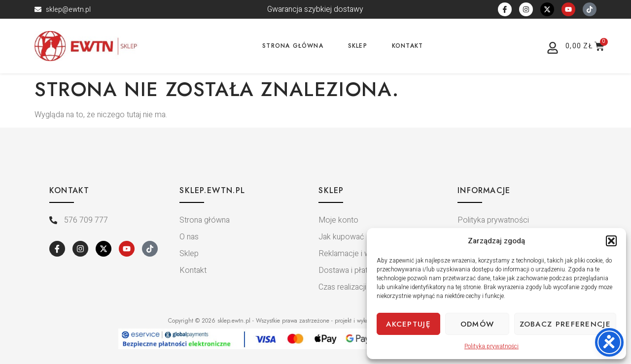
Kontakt (407, 46)
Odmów (477, 324)
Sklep (358, 46)
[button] (611, 241)
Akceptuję (408, 324)
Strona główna (293, 46)
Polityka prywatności (491, 346)
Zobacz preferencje (565, 324)
